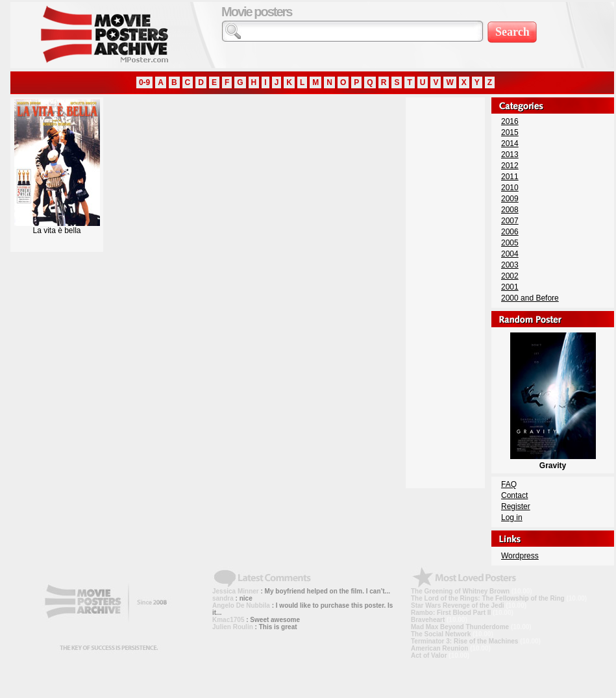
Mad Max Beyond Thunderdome (460, 627)
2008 (510, 210)
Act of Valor (429, 655)
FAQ (509, 484)
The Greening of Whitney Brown (460, 591)
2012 (510, 166)
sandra (223, 598)
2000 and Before (530, 298)
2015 (510, 132)
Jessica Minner (236, 591)
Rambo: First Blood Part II (451, 613)
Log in (512, 517)
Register (516, 506)
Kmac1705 (228, 620)
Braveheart (428, 620)
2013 (510, 155)
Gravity (553, 461)
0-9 (144, 82)
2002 (510, 276)
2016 (510, 121)
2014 (510, 143)
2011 (510, 177)
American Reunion (439, 648)
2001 (510, 287)
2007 (510, 221)
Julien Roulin (233, 627)
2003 (510, 265)
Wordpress (520, 556)
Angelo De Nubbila (241, 605)
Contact (514, 495)
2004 (510, 254)
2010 (510, 188)
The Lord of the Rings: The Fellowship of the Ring (488, 598)
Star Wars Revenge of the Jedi (458, 605)
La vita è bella (57, 227)
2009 (510, 199)
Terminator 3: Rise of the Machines (464, 641)
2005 (510, 243)
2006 (510, 232)
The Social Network (441, 634)
